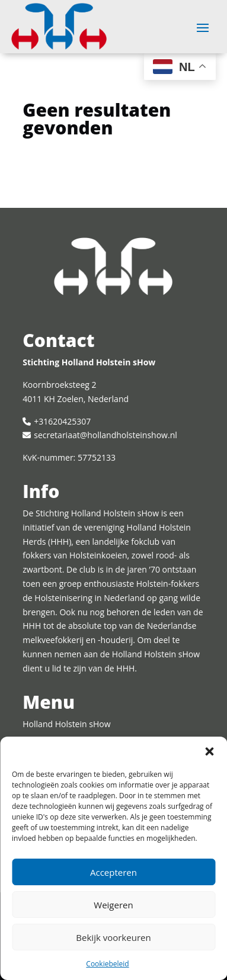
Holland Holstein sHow (66, 724)
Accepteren (113, 872)
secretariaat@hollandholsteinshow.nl (105, 435)
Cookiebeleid (107, 964)
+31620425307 (62, 421)
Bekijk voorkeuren (113, 937)
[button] (209, 751)
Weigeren (113, 905)
